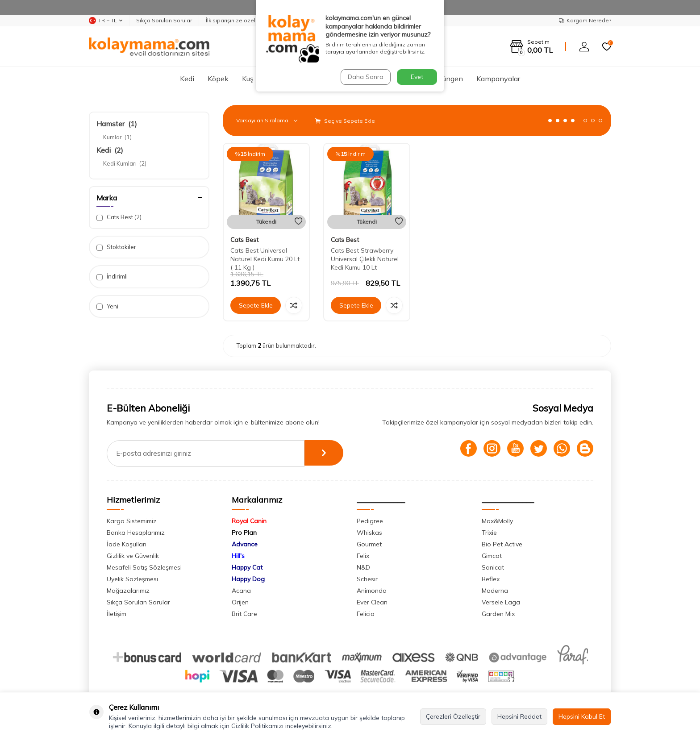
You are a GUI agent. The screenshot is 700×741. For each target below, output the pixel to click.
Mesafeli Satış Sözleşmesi (144, 567)
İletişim (117, 614)
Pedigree (370, 521)
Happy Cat (247, 567)
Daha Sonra (365, 77)
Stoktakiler (116, 247)
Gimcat (492, 556)
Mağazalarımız (128, 591)
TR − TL (106, 21)
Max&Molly (497, 521)
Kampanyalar (498, 79)
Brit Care (244, 614)
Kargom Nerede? (585, 20)
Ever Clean (372, 602)
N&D (363, 567)
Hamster (117, 124)
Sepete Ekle (256, 305)
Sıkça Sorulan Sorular (164, 20)
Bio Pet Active (502, 544)
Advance (245, 544)
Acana (241, 591)
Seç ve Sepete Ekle (345, 121)
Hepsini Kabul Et (582, 716)
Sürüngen (448, 79)
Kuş (248, 79)
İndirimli (112, 277)
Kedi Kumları (125, 163)
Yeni (107, 306)
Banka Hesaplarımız (136, 533)
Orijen (240, 602)
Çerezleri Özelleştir (453, 716)
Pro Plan (244, 533)
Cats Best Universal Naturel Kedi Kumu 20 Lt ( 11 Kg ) (265, 259)
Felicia (366, 614)
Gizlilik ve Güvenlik (133, 556)
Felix (363, 556)
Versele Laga (501, 602)
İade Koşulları (127, 544)
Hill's (238, 556)
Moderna (495, 591)
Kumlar (117, 137)
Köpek (218, 79)
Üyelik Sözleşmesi (132, 579)
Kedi (187, 79)
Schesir (367, 579)
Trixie (489, 533)
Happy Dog (248, 579)
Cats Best (119, 217)
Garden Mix (498, 614)
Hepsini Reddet (519, 716)
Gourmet (369, 544)
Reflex (491, 579)
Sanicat (493, 567)
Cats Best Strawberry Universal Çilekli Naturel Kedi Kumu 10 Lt (365, 259)
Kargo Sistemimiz (132, 521)
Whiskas (369, 533)
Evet (417, 77)
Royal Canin (249, 521)
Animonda (372, 591)
